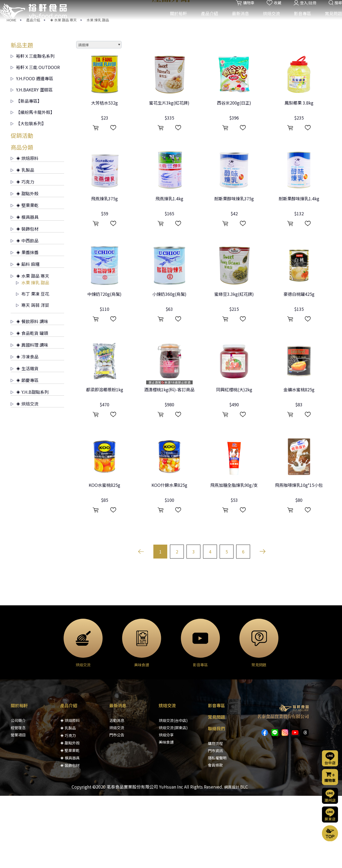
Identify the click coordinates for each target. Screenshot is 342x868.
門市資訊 (215, 823)
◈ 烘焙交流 (25, 476)
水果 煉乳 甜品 (98, 92)
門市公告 (117, 807)
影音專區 (298, 21)
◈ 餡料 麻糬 (25, 336)
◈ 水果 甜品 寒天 (63, 92)
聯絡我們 (216, 801)
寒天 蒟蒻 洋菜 (33, 377)
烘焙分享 (166, 807)
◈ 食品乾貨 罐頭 (29, 405)
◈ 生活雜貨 (25, 441)
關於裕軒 (174, 21)
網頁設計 (232, 859)
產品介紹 (205, 21)
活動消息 (117, 793)
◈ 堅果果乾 (25, 277)
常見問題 (329, 21)
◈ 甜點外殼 (25, 266)
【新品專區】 (26, 173)
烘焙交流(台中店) (173, 793)
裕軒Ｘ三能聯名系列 (33, 128)
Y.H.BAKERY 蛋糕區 (32, 162)
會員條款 (215, 837)
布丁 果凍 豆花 (33, 366)
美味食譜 (166, 814)
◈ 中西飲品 (25, 313)
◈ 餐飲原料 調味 (29, 393)
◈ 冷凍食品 (25, 429)
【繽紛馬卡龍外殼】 (33, 184)
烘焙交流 (267, 21)
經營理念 (18, 800)
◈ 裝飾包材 (25, 301)
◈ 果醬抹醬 (25, 324)
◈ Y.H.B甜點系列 (30, 464)
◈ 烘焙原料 (25, 230)
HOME (11, 92)
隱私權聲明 (217, 830)
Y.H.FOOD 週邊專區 (32, 151)
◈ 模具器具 (25, 289)
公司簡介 (18, 793)
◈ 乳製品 (22, 242)
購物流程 (215, 816)
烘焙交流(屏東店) (173, 800)
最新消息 (236, 21)
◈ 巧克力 (22, 254)
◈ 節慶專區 (25, 452)
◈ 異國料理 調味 (29, 417)
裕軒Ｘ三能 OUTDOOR (35, 139)
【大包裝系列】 (28, 196)
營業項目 (18, 807)
